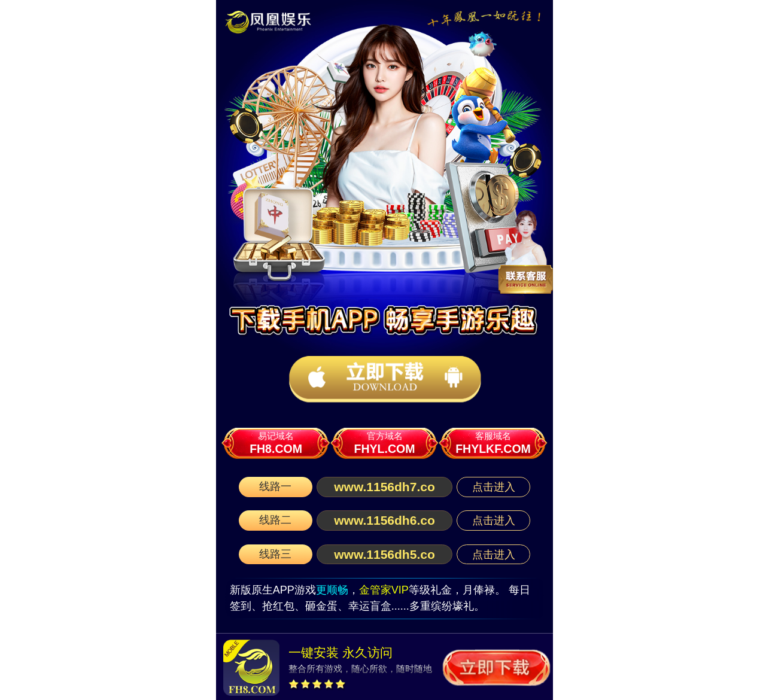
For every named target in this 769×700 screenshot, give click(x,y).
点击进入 (494, 487)
